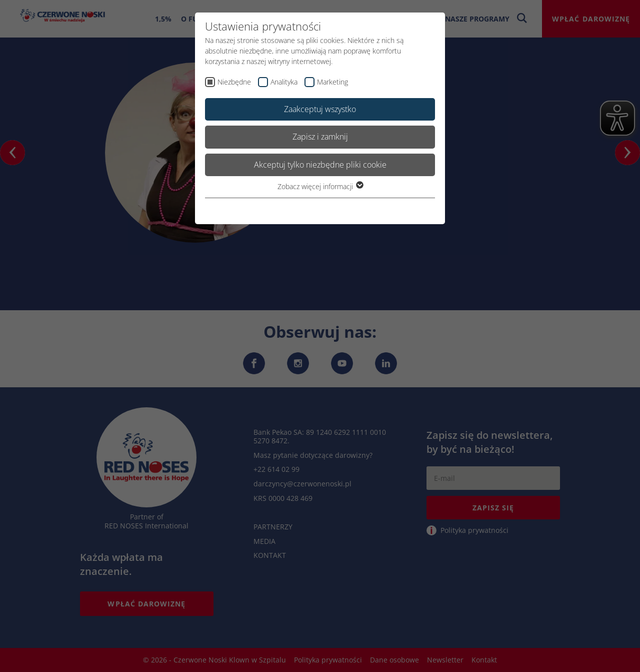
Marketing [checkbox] (332, 82)
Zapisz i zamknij (320, 137)
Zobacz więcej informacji (320, 186)
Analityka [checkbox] (284, 82)
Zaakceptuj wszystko (320, 109)
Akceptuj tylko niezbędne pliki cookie (320, 165)
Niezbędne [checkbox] (234, 82)
